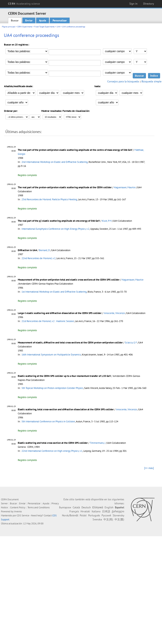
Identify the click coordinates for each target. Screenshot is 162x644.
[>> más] (149, 468)
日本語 (106, 511)
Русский (106, 515)
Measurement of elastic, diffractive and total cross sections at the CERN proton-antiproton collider (70, 343)
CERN (24, 4)
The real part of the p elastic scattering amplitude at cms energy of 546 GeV (59, 221)
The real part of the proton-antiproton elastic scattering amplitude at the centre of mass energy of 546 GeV (75, 150)
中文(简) (108, 519)
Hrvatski (85, 511)
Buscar (15, 20)
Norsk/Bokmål (70, 515)
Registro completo (27, 175)
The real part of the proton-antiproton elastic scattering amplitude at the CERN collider (65, 187)
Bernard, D (44, 250)
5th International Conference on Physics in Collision (48, 421)
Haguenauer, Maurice (125, 187)
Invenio (18, 511)
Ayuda (43, 20)
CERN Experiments (25, 27)
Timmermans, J (98, 443)
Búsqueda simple (151, 81)
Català (76, 507)
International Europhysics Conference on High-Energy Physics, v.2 (55, 229)
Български (65, 507)
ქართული (118, 511)
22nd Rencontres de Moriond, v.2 (39, 258)
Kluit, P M (107, 221)
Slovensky (118, 515)
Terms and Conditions (39, 507)
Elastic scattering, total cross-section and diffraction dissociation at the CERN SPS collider (66, 409)
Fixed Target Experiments (44, 27)
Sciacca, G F (131, 343)
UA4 (58, 27)
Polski (83, 515)
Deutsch (86, 507)
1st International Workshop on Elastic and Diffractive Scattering (54, 292)
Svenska (97, 519)
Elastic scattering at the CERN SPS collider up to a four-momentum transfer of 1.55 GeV (64, 376)
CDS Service (23, 515)
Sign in (133, 4)
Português (94, 515)
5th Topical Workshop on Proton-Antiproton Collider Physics (52, 388)
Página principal (9, 27)
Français (74, 511)
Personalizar (60, 20)
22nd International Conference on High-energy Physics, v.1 (52, 451)
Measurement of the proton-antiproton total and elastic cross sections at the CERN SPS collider (69, 280)
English (109, 507)
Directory (149, 4)
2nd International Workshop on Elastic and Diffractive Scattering (55, 162)
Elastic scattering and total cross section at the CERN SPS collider (53, 443)
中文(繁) (119, 519)
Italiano (96, 511)
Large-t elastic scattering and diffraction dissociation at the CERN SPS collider (60, 313)
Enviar (29, 20)
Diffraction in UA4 (27, 250)
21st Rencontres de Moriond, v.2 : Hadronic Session (48, 321)
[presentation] (41, 221)
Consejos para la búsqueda (123, 81)
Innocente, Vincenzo (114, 313)
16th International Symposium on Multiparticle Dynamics (51, 355)
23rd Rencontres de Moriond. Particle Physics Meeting (49, 199)
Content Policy (18, 507)
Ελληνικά (98, 507)
